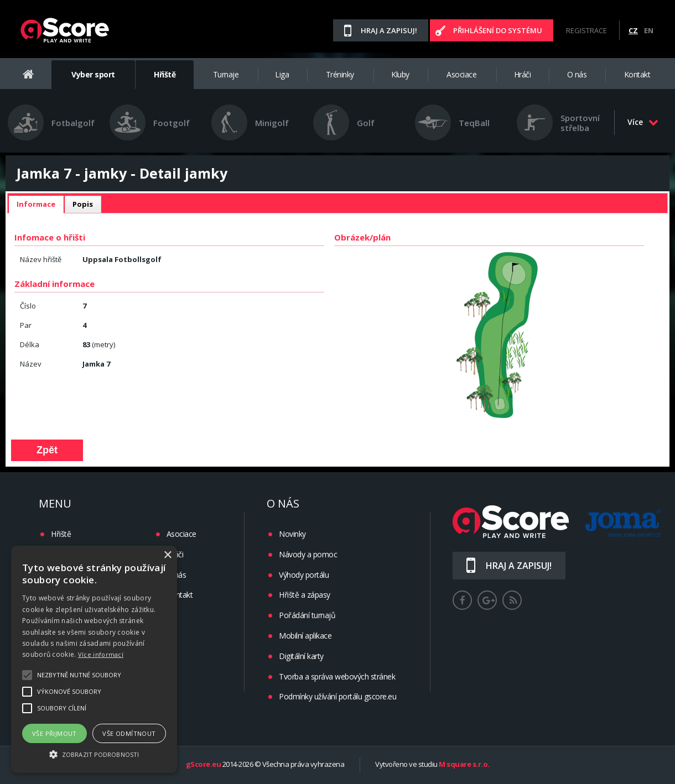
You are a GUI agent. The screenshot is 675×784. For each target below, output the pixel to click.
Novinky (292, 534)
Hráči (523, 74)
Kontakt (637, 74)
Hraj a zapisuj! (389, 30)
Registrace (586, 30)
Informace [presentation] (36, 204)
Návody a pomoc (308, 554)
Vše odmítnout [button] (129, 733)
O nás (577, 74)
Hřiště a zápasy (305, 595)
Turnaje (226, 74)
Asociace (461, 74)
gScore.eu (204, 765)
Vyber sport (93, 74)
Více (643, 122)
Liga (282, 74)
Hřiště (165, 74)
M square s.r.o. (464, 765)
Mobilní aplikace (305, 636)
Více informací (101, 654)
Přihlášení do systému (498, 30)
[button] (94, 754)
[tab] (36, 205)
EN (649, 30)
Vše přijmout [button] (54, 733)
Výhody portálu (304, 575)
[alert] (94, 659)
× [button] (167, 555)
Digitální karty (301, 656)
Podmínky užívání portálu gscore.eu (337, 696)
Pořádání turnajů (307, 615)
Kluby (400, 74)
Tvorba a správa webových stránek (337, 676)
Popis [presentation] (83, 204)
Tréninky (340, 74)
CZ (633, 30)
